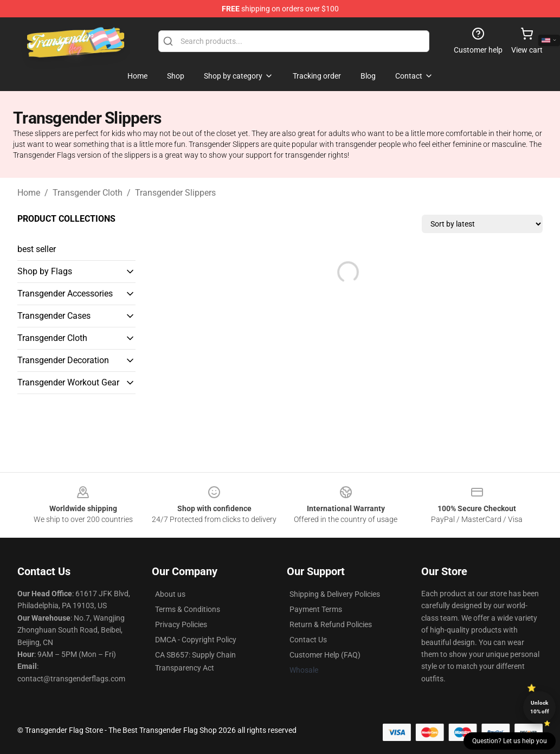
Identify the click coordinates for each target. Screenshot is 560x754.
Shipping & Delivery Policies (335, 594)
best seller (37, 249)
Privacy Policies (181, 624)
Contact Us (308, 640)
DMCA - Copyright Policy (196, 640)
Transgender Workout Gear (68, 382)
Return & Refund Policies (331, 624)
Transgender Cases (54, 316)
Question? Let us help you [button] (510, 741)
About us (170, 594)
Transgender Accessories (65, 294)
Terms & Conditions (188, 609)
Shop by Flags (45, 271)
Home (29, 193)
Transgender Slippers (175, 193)
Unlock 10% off (540, 707)
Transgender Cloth (88, 193)
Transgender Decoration (63, 360)
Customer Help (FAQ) (325, 655)
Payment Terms (316, 609)
